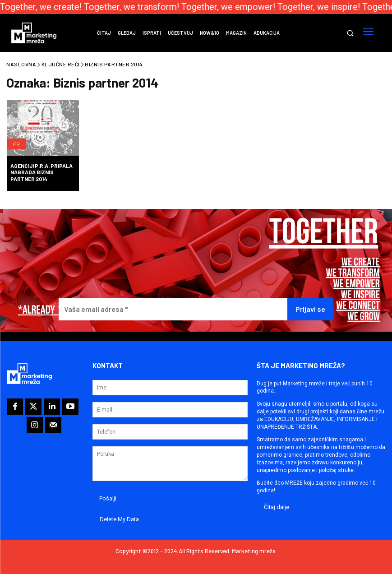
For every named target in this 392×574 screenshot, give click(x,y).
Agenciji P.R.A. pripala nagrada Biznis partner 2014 (42, 172)
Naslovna (21, 64)
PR (16, 144)
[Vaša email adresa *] (173, 309)
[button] (350, 33)
